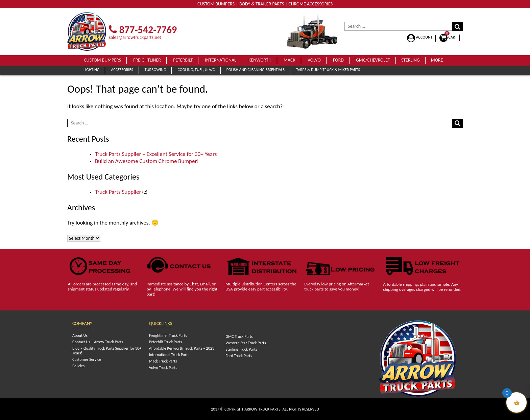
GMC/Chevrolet (373, 60)
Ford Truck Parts (239, 356)
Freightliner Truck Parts (168, 335)
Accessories (122, 70)
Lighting (91, 70)
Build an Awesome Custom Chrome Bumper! (147, 161)
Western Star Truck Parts (246, 343)
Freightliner (147, 60)
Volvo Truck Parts (163, 368)
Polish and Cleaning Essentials (256, 70)
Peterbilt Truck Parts (166, 342)
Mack (290, 60)
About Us (80, 335)
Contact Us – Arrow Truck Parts (98, 342)
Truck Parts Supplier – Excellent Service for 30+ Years (156, 154)
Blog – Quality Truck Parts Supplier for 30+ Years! (107, 351)
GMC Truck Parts (239, 336)
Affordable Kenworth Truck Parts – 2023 (182, 348)
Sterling (411, 60)
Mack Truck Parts (163, 361)
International (221, 60)
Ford (338, 60)
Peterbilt (183, 60)
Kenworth (260, 60)
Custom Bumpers (102, 60)
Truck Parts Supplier (118, 192)
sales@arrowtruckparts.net (135, 37)
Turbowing (155, 70)
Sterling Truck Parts (241, 349)
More (437, 60)
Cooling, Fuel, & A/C (196, 70)
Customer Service (87, 359)
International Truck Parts (169, 355)
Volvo (314, 60)
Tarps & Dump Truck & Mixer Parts (328, 70)
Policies (78, 366)
